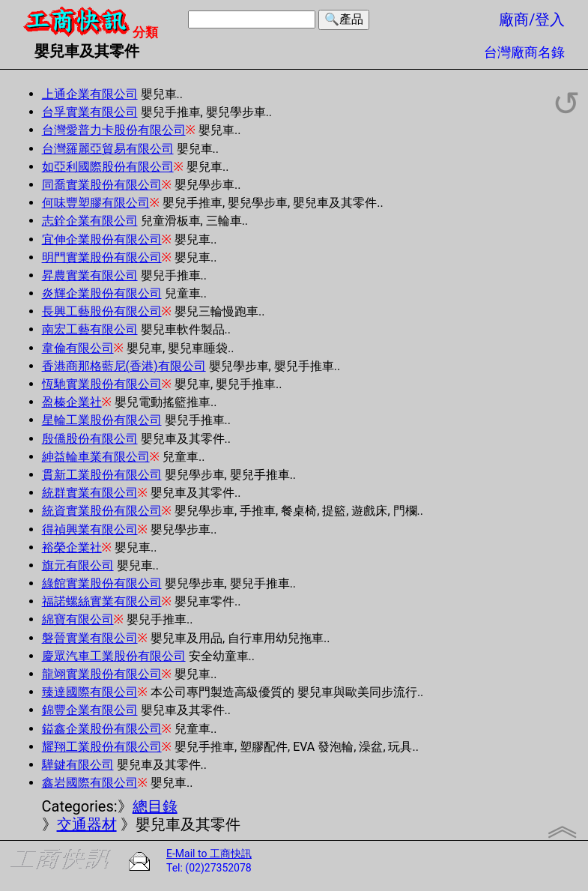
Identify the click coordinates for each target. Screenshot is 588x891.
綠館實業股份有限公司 (102, 583)
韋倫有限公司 (78, 348)
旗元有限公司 (78, 565)
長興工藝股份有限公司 (102, 311)
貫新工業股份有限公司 (102, 475)
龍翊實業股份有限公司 (102, 674)
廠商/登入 (532, 19)
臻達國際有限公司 (90, 692)
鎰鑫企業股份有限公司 (102, 729)
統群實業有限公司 (90, 493)
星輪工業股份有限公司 (102, 420)
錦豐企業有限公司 (90, 710)
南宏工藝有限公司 (90, 329)
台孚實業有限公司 (90, 112)
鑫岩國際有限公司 (90, 783)
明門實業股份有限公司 (102, 257)
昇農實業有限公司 (90, 275)
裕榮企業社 (72, 547)
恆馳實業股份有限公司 (102, 384)
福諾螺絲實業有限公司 (102, 601)
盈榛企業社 (72, 402)
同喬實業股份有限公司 (102, 185)
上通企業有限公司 (90, 94)
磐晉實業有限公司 (90, 638)
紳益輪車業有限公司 (96, 457)
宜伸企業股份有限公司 (102, 239)
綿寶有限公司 (78, 619)
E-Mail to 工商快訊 (209, 854)
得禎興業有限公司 (90, 529)
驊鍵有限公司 (78, 765)
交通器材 (87, 824)
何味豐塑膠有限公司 (96, 203)
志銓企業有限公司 (90, 221)
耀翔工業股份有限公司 (102, 747)
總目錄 (155, 806)
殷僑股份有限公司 (90, 439)
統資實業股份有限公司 (102, 511)
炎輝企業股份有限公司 (102, 293)
